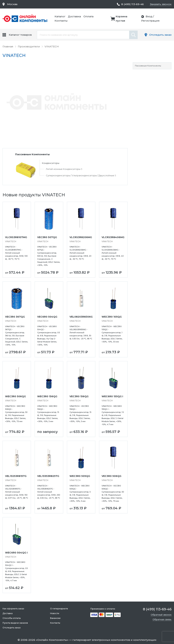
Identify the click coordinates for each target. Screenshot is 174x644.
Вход (149, 16)
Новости (54, 613)
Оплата (89, 16)
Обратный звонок (161, 615)
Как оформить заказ (13, 609)
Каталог (60, 16)
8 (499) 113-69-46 (132, 4)
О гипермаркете (59, 609)
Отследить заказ (160, 35)
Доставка (75, 16)
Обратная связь (162, 619)
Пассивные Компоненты (148, 66)
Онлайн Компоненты (52, 640)
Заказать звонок (160, 4)
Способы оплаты (12, 618)
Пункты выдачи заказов (15, 623)
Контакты (62, 21)
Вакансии (55, 618)
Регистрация (151, 21)
